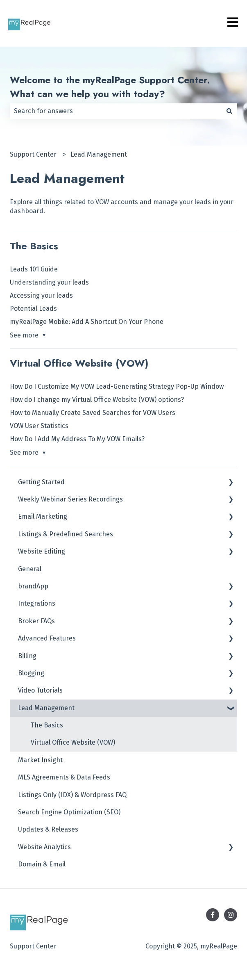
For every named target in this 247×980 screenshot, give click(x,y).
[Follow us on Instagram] (231, 915)
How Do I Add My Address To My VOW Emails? (77, 439)
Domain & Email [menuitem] (42, 864)
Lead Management (99, 154)
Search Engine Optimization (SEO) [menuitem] (69, 812)
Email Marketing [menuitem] (43, 516)
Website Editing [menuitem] (42, 551)
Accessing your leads (41, 295)
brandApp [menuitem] (33, 586)
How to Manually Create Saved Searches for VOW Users (93, 413)
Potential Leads (33, 309)
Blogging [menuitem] (31, 673)
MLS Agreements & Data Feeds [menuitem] (64, 777)
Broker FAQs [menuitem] (36, 621)
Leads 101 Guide (34, 269)
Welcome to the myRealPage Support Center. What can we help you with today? (110, 87)
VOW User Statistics (39, 426)
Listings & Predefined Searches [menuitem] (66, 534)
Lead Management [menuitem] (46, 708)
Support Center (33, 154)
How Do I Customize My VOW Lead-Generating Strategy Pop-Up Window (117, 386)
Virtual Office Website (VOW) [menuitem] (73, 742)
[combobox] (116, 111)
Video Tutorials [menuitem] (40, 690)
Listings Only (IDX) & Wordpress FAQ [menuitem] (72, 795)
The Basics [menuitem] (47, 725)
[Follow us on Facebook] (213, 915)
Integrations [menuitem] (37, 603)
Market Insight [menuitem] (40, 760)
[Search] (229, 111)
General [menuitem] (30, 569)
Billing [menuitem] (27, 656)
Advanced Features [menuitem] (47, 638)
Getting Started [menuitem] (41, 482)
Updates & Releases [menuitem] (48, 829)
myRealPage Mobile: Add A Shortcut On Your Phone (87, 322)
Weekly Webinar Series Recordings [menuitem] (70, 499)
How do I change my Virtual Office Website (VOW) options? (97, 400)
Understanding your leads (49, 282)
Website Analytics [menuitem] (44, 847)
